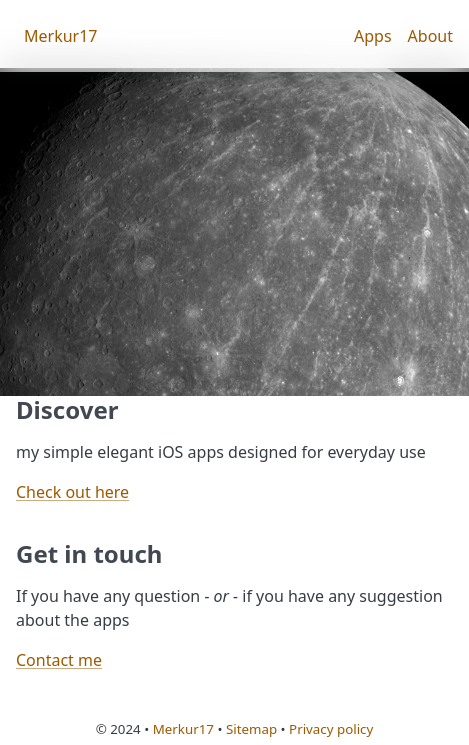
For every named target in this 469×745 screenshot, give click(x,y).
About (430, 36)
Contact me (59, 660)
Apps (373, 36)
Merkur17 (61, 36)
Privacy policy (331, 729)
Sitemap (251, 729)
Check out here (72, 492)
